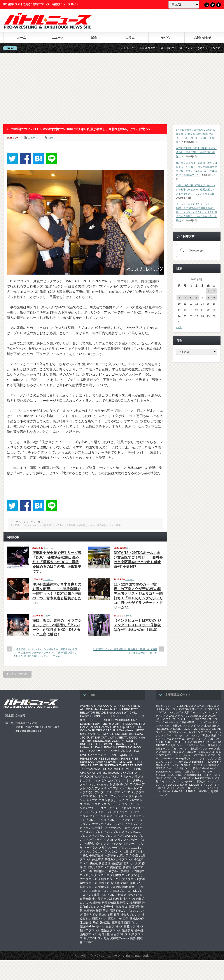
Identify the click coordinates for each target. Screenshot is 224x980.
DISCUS (124, 720)
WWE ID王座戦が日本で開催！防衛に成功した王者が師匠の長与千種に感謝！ (196, 152)
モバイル (166, 38)
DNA (134, 720)
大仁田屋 (103, 875)
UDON (137, 769)
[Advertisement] (112, 89)
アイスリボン (207, 758)
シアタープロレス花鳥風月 (203, 745)
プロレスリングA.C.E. (127, 832)
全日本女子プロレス (96, 867)
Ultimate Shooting (108, 773)
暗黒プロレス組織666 (190, 716)
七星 (126, 851)
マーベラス (91, 848)
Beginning (197, 762)
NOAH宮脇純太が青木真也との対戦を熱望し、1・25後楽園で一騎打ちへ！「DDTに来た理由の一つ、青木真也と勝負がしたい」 (57, 594)
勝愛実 (127, 867)
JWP (111, 738)
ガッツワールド (206, 722)
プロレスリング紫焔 (197, 735)
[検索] (196, 250)
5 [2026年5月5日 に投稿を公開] (191, 298)
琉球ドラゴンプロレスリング (171, 749)
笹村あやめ (137, 919)
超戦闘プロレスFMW (202, 749)
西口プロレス (133, 922)
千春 (89, 871)
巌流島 (115, 883)
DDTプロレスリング (170, 712)
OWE (84, 755)
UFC (83, 773)
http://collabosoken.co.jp (28, 731)
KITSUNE (128, 741)
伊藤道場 (105, 863)
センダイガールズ (101, 812)
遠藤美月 (128, 930)
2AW (172, 716)
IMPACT (108, 734)
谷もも (100, 926)
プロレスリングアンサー (122, 840)
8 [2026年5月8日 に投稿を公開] (208, 298)
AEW (113, 706)
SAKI (91, 762)
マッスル (116, 844)
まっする (106, 784)
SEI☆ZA (86, 765)
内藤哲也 (116, 867)
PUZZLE (113, 755)
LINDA (95, 747)
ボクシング (102, 844)
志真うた (136, 883)
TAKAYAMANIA (90, 769)
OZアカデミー (97, 755)
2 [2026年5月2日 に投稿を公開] (214, 291)
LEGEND (131, 744)
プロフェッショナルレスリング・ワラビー (192, 732)
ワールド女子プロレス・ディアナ (185, 765)
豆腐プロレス (114, 926)
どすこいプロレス (113, 780)
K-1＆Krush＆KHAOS (170, 791)
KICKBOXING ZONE (107, 741)
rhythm (116, 759)
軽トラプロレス (90, 930)
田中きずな (91, 915)
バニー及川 (96, 828)
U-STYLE (125, 769)
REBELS (104, 759)
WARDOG (87, 777)
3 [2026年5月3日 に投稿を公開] (179, 298)
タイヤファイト (123, 812)
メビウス (196, 726)
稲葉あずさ (99, 919)
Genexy (104, 727)
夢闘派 (125, 871)
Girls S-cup (117, 727)
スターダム (182, 762)
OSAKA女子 (95, 751)
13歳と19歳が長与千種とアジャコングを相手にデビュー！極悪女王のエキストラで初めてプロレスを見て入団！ (197, 189)
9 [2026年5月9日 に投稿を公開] (214, 298)
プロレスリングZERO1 (178, 719)
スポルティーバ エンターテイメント (184, 739)
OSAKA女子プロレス (118, 751)
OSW (136, 751)
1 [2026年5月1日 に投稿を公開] (208, 291)
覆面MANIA (87, 926)
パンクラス (209, 772)
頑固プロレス (119, 934)
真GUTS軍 (106, 915)
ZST (182, 788)
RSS (207, 5)
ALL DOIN (87, 709)
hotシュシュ (88, 734)
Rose (83, 762)
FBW (96, 724)
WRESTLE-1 (182, 742)
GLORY (203, 791)
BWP (125, 713)
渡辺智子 (134, 907)
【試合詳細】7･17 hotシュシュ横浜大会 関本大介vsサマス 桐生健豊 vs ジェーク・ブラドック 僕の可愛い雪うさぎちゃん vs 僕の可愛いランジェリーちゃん (45, 652)
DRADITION (162, 726)
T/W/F (138, 765)
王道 (106, 911)
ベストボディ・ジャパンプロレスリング (177, 709)
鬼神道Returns (120, 938)
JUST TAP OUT (97, 738)
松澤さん (126, 899)
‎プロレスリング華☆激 (179, 778)
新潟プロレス (122, 891)
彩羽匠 (125, 883)
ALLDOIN (134, 706)
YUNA (115, 777)
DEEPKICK (103, 720)
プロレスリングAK (92, 836)
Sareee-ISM (114, 762)
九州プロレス (178, 745)
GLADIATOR (134, 727)
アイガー (135, 784)
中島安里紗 (96, 855)
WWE (178, 772)
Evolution (86, 724)
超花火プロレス (134, 926)
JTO (83, 738)
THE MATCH (110, 769)
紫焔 (95, 922)
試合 (94, 38)
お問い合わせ (203, 38)
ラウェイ (98, 851)
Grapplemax (127, 730)
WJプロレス (102, 777)
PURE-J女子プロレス (196, 752)
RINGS (126, 759)
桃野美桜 (123, 903)
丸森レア (123, 855)
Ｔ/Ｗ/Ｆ (89, 942)
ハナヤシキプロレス (102, 824)
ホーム (22, 38)
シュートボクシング (120, 804)
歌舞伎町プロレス (171, 752)
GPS (99, 730)
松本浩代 (113, 899)
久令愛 (134, 855)
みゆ (116, 784)
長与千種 (104, 934)
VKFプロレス (129, 773)
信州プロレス (192, 772)
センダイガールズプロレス (192, 755)
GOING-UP (87, 730)
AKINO (122, 706)
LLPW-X (106, 747)
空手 (126, 919)
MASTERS (120, 747)
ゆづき (124, 784)
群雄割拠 (105, 922)
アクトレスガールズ (126, 788)
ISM (117, 734)
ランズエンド (113, 851)
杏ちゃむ (133, 895)
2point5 (85, 706)
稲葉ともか (115, 919)
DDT (51, 138)
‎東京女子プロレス (165, 768)
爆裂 (99, 911)
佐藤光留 (117, 863)
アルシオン (96, 796)
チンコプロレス (108, 820)
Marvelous (207, 768)
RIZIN (162, 795)
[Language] (184, 5)
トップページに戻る (17, 674)
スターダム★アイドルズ (116, 808)
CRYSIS (115, 716)
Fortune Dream (111, 724)
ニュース (58, 38)
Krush (120, 744)
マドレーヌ (130, 844)
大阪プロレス (89, 879)
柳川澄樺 (95, 903)
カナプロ (92, 800)
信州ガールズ (132, 863)
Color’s (85, 716)
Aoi (96, 709)
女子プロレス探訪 (133, 879)
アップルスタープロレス (111, 792)
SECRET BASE (133, 762)
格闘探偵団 (109, 903)
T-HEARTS (126, 765)
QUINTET (126, 755)
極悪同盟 (135, 903)
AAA (106, 706)
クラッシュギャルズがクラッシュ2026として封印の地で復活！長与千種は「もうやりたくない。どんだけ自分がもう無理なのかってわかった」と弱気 (197, 212)
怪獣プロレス (89, 887)
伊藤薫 (94, 863)
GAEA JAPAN (89, 727)
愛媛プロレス (107, 887)
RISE (135, 759)
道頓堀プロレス (111, 930)
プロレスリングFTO (182, 781)
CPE (105, 716)
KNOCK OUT (89, 744)
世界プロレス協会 (188, 768)
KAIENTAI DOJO (126, 738)
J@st (124, 734)
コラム (130, 38)
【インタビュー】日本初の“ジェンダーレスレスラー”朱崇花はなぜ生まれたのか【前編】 (137, 625)
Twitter (213, 5)
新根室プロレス (102, 891)
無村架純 (89, 911)
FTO (142, 724)
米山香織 (86, 922)
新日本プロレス (164, 706)
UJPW (91, 773)
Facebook (219, 5)
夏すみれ (114, 871)
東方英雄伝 (99, 899)
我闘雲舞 (122, 887)
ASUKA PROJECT (126, 709)
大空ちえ (137, 875)
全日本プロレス (185, 706)
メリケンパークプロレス (115, 848)
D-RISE (126, 716)
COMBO (96, 716)
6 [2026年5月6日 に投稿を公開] (197, 298)
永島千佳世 (108, 907)
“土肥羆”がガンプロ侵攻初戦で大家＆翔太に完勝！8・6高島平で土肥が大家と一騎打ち (125, 651)
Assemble (106, 709)
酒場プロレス (89, 934)
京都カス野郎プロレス (119, 859)
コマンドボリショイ (112, 800)
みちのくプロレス (206, 706)
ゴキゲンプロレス (95, 804)
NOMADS (134, 747)
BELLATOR (87, 713)
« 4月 (179, 327)
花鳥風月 (117, 922)
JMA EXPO (136, 734)
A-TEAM (96, 706)
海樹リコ (122, 907)
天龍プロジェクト (110, 879)
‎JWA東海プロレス (204, 778)
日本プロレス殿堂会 (113, 895)
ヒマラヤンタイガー (117, 828)
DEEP (90, 720)
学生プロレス (89, 883)
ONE (83, 751)
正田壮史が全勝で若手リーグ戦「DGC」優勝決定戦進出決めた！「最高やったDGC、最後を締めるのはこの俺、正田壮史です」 (57, 562)
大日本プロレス (120, 875)
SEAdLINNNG (163, 772)
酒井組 (139, 930)
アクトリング (103, 788)
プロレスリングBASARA (121, 836)
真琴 (117, 915)
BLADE (101, 713)
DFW (115, 720)
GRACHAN (111, 730)
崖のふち (104, 883)
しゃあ (96, 780)
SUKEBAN (111, 765)
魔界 (133, 938)
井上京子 (98, 859)
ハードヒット (124, 824)
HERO (140, 730)
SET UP (98, 765)
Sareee (101, 762)
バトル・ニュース (108, 956)
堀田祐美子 (100, 871)
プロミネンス (103, 832)
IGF (99, 734)
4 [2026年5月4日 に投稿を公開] (185, 298)
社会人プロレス (130, 915)
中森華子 (110, 855)
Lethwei (85, 747)
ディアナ (124, 820)
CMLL (133, 713)
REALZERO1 (89, 759)
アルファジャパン (116, 796)
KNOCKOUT (107, 744)
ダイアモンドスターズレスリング (111, 816)
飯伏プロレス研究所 (96, 938)
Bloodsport (114, 713)
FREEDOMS (130, 724)
